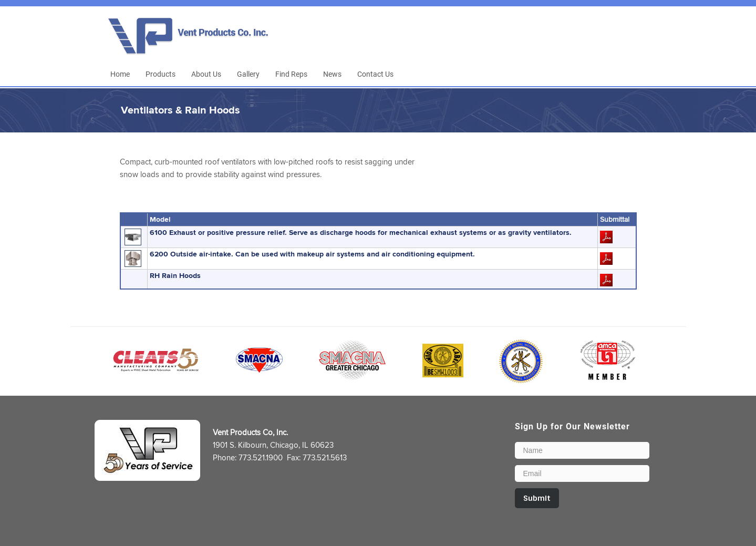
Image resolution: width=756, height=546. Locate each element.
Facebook (615, 40)
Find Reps (291, 74)
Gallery (248, 74)
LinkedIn (635, 40)
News (332, 74)
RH (175, 276)
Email (654, 40)
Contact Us (375, 74)
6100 (361, 233)
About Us (206, 74)
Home (120, 74)
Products (160, 74)
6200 (312, 254)
